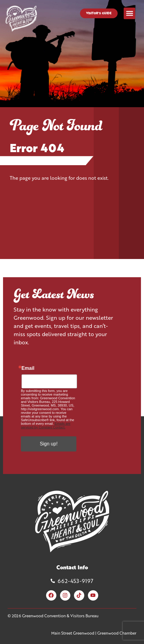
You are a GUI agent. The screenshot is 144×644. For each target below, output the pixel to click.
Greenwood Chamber (117, 633)
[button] (129, 13)
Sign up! (49, 444)
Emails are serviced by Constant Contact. (46, 425)
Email (28, 368)
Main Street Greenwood (73, 633)
